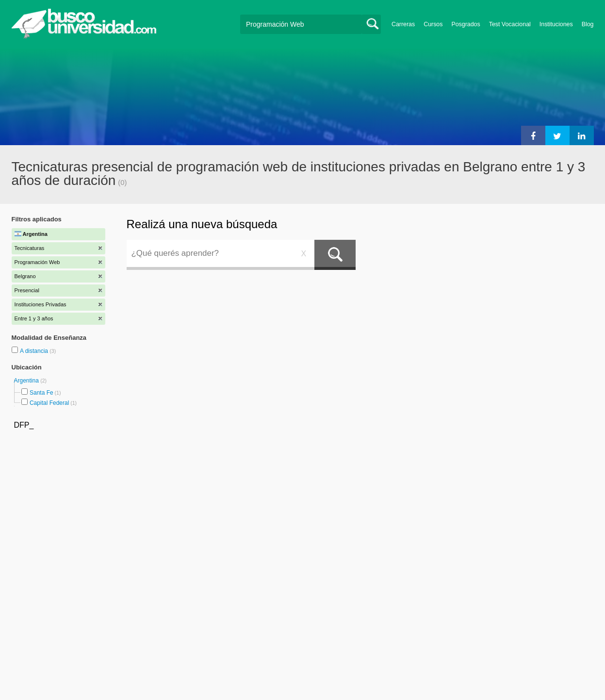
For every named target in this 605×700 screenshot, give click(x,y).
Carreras (403, 24)
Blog (588, 24)
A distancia (35, 351)
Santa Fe (41, 393)
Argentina (27, 381)
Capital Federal (49, 403)
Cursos (433, 24)
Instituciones (556, 24)
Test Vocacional (510, 24)
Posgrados (466, 24)
